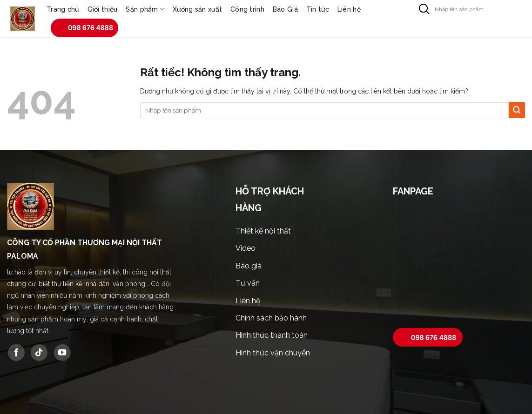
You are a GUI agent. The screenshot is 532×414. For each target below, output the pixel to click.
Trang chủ (63, 9)
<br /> (459, 264)
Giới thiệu (103, 9)
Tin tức (318, 9)
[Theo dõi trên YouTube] (62, 353)
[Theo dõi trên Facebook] (16, 353)
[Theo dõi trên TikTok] (39, 353)
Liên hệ (349, 9)
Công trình (247, 9)
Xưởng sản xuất (197, 9)
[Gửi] (424, 9)
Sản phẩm (145, 9)
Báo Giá (285, 9)
